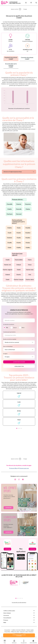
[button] (5, 641)
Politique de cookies (15, 632)
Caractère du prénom (27, 58)
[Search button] (36, 3)
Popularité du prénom (11, 58)
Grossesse (6, 615)
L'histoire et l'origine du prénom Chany (13, 172)
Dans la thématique (8, 346)
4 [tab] (21, 428)
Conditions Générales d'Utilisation (18, 630)
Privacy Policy (7, 632)
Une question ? (7, 630)
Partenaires (31, 632)
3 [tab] (20, 428)
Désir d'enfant (7, 613)
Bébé (5, 622)
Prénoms (6, 620)
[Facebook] (19, 479)
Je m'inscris (8, 508)
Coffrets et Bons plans (9, 611)
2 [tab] (18, 428)
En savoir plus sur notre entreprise (19, 602)
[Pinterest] (23, 479)
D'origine (5, 354)
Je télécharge (7, 549)
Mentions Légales (30, 630)
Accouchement (7, 618)
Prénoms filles (13, 468)
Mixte (23, 328)
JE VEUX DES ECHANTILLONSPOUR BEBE (19, 635)
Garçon (15, 328)
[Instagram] (15, 479)
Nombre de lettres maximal (10, 339)
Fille (7, 328)
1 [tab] (17, 428)
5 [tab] (22, 598)
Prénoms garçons (24, 468)
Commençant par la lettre (9, 332)
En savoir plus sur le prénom (11, 65)
